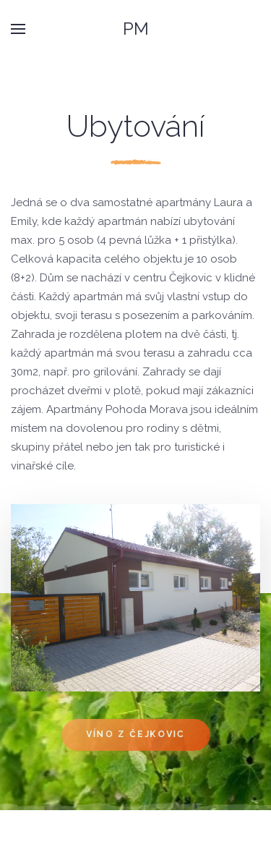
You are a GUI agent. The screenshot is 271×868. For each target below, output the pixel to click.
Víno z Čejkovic (135, 735)
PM (136, 29)
